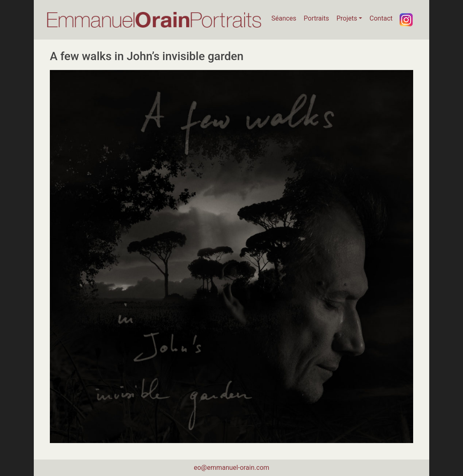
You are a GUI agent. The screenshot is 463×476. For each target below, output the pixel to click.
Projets (347, 18)
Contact (381, 18)
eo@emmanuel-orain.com (231, 468)
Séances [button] (284, 18)
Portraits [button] (316, 18)
